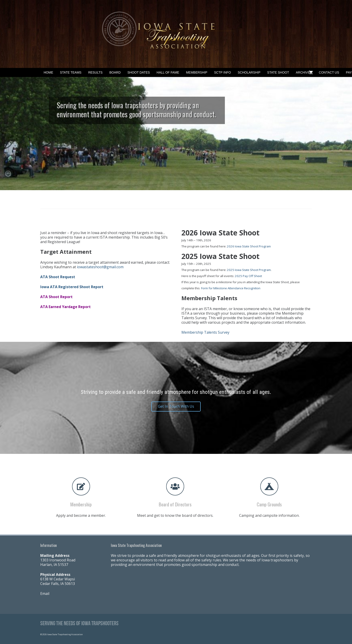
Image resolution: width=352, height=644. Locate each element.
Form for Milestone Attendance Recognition (231, 288)
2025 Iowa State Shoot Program (249, 270)
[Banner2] (176, 34)
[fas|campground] (262, 486)
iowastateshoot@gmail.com (100, 267)
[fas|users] (168, 486)
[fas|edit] (74, 486)
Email (45, 594)
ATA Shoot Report (56, 297)
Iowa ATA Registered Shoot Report (72, 287)
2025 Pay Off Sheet (248, 276)
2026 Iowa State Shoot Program (249, 246)
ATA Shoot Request (58, 277)
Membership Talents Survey (205, 332)
